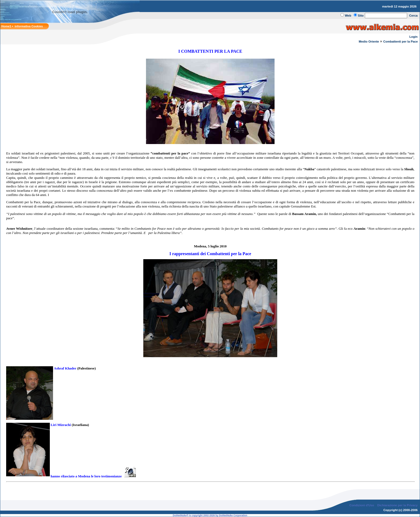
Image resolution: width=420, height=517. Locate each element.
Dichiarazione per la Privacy (398, 505)
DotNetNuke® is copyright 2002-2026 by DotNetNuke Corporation (210, 515)
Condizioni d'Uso (362, 505)
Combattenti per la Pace (401, 41)
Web (348, 16)
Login (413, 37)
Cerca (414, 16)
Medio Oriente (369, 41)
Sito (361, 16)
